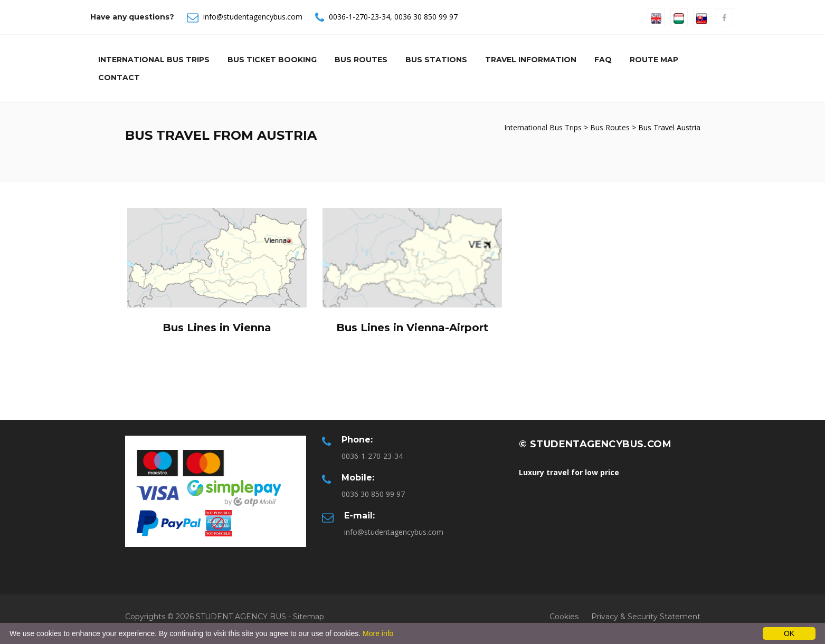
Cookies (564, 617)
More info (378, 633)
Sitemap (309, 617)
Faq (603, 60)
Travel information (531, 60)
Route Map (654, 60)
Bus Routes (361, 60)
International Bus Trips (154, 60)
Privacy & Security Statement (646, 617)
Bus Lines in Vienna (217, 328)
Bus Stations (436, 60)
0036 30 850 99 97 (426, 17)
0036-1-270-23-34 (359, 17)
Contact (119, 78)
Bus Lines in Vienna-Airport (412, 328)
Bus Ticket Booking (272, 60)
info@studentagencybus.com (253, 17)
